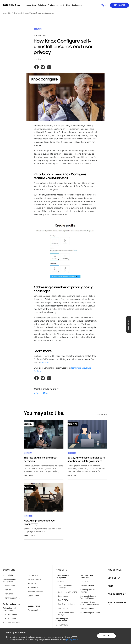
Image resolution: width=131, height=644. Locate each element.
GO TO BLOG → (102, 415)
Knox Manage (63, 596)
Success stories (34, 606)
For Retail (9, 590)
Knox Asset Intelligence (67, 604)
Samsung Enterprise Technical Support (88, 597)
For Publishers (11, 619)
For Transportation (12, 598)
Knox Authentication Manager (66, 613)
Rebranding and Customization (9, 609)
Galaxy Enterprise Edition (90, 613)
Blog (68, 5)
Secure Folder (33, 596)
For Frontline (10, 586)
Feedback (129, 324)
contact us (45, 362)
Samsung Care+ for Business (88, 591)
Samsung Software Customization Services (90, 603)
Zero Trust (32, 584)
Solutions (9, 570)
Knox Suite (60, 582)
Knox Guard (85, 582)
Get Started (119, 5)
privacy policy (72, 640)
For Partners (77, 5)
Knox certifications (35, 592)
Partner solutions (35, 610)
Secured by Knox (35, 579)
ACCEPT (106, 636)
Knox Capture (63, 608)
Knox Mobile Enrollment (67, 592)
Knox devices (33, 588)
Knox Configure (62, 625)
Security (38, 29)
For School (9, 594)
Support (113, 578)
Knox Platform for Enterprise (64, 587)
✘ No (46, 393)
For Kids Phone (11, 614)
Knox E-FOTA (63, 600)
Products (61, 570)
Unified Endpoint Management (10, 581)
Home (4, 13)
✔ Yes (37, 393)
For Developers (117, 602)
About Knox (31, 5)
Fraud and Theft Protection (14, 623)
